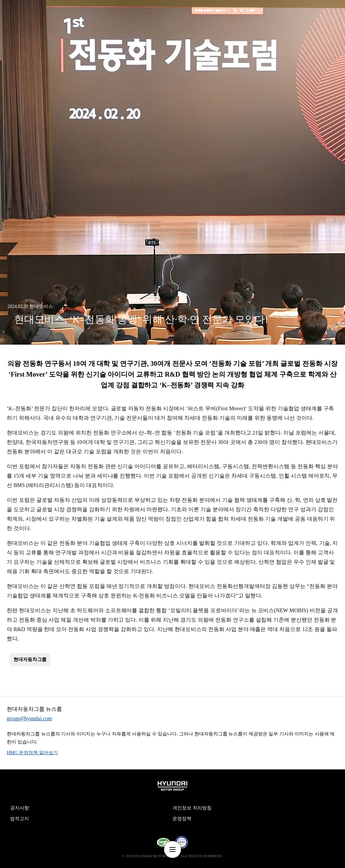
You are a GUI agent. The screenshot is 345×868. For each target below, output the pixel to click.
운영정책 (182, 819)
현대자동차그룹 (30, 659)
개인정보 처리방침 (192, 808)
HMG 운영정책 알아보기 (32, 753)
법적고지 (20, 819)
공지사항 (20, 808)
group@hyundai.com (29, 718)
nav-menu (172, 849)
